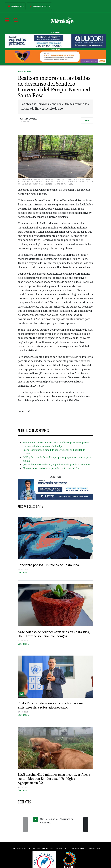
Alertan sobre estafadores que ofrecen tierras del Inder (52, 468)
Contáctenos (94, 849)
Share (86, 120)
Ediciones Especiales (39, 6)
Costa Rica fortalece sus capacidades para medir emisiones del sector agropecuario (53, 705)
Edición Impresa (15, 6)
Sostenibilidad (24, 72)
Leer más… (24, 573)
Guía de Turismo (77, 849)
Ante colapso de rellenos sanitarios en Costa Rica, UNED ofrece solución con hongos (54, 634)
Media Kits (61, 849)
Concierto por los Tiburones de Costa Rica (48, 565)
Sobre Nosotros (18, 849)
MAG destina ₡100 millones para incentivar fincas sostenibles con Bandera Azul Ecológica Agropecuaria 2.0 (54, 779)
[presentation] (25, 825)
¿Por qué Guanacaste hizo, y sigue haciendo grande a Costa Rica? (57, 465)
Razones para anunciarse (41, 849)
